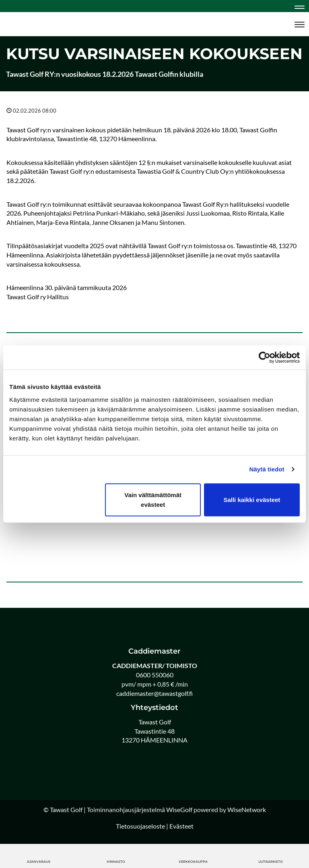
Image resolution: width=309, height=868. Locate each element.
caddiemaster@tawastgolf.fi (154, 693)
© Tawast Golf (63, 809)
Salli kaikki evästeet (252, 499)
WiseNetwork (247, 809)
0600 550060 (155, 675)
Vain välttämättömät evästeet (153, 499)
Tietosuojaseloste (140, 826)
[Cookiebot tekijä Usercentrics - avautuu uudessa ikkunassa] (265, 358)
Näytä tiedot (267, 469)
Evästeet (181, 826)
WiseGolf (179, 809)
